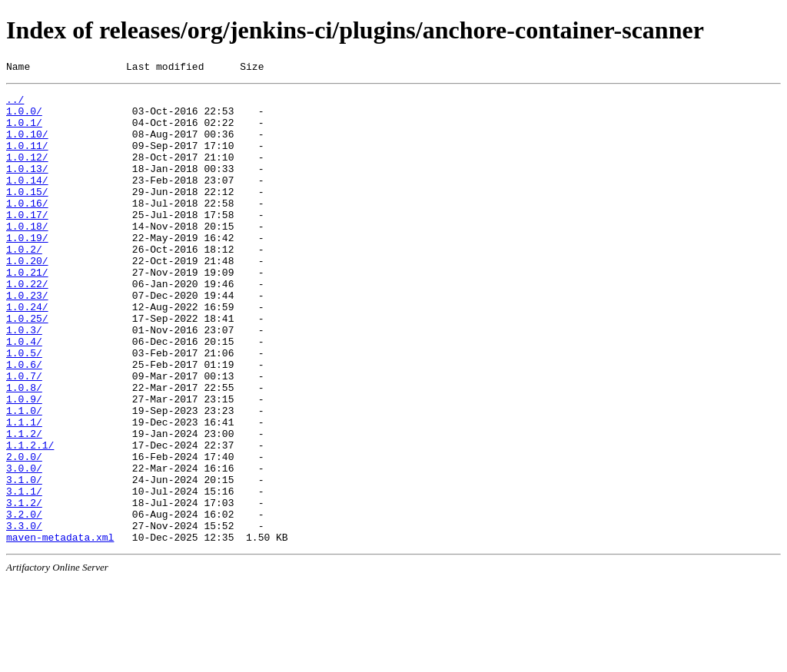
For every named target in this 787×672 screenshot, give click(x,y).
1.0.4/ (24, 394)
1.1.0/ (24, 477)
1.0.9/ (24, 463)
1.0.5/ (24, 408)
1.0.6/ (24, 422)
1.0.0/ (24, 118)
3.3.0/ (24, 615)
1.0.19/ (27, 270)
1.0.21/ (27, 311)
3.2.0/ (24, 601)
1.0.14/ (27, 200)
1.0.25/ (27, 366)
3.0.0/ (24, 546)
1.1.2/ (24, 505)
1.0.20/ (27, 297)
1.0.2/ (24, 283)
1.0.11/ (27, 159)
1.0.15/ (27, 214)
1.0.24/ (27, 353)
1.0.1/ (24, 131)
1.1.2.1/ (30, 518)
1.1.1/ (24, 491)
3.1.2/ (24, 588)
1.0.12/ (27, 173)
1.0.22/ (27, 325)
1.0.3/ (24, 380)
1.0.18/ (27, 256)
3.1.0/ (24, 560)
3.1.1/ (24, 574)
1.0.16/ (27, 228)
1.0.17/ (27, 242)
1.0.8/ (24, 449)
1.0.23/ (27, 339)
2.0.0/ (24, 532)
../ (15, 104)
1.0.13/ (27, 187)
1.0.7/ (24, 435)
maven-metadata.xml (60, 629)
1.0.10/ (27, 145)
